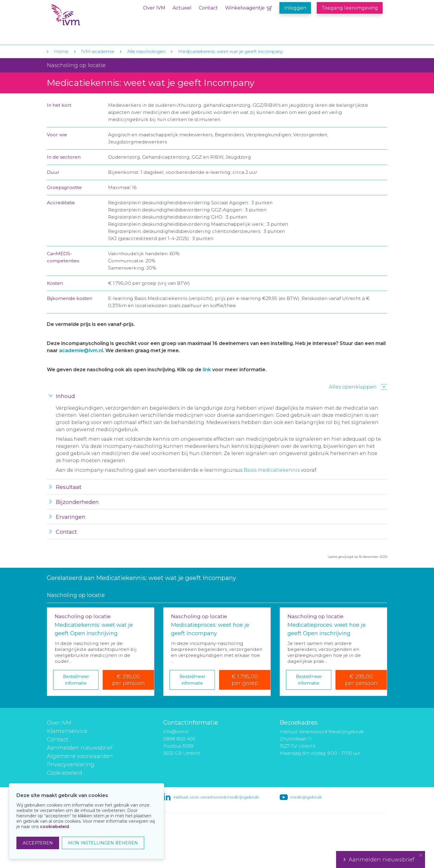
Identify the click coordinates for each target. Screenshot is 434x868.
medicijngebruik (306, 797)
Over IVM (154, 8)
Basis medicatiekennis (272, 470)
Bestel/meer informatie (76, 680)
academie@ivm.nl (81, 351)
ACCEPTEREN (38, 843)
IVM (88, 17)
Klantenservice (67, 731)
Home (61, 51)
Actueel (182, 8)
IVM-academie (98, 51)
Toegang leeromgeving (350, 8)
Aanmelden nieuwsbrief (80, 748)
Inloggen (295, 8)
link (207, 370)
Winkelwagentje (245, 8)
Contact (208, 8)
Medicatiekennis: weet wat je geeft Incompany (231, 51)
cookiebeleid (54, 827)
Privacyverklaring (71, 765)
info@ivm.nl (176, 732)
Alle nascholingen (146, 51)
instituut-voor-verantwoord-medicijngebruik (216, 797)
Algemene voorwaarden (80, 756)
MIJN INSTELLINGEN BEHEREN (103, 843)
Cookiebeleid (64, 773)
